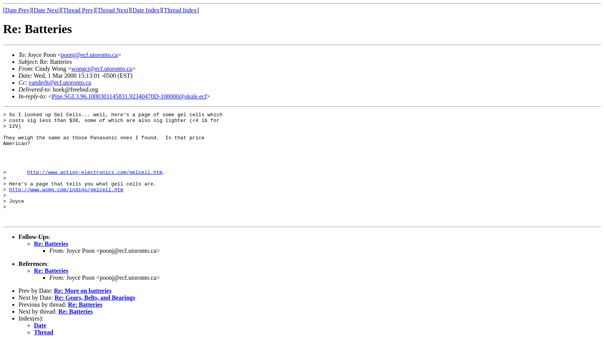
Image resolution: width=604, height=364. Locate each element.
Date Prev (17, 10)
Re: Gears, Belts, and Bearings (95, 320)
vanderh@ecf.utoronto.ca (60, 83)
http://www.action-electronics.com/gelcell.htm (95, 185)
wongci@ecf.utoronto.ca (102, 69)
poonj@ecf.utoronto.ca (89, 55)
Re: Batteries (51, 266)
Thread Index (180, 10)
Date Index (146, 10)
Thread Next (113, 10)
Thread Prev (78, 10)
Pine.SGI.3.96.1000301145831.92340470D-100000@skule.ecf (129, 96)
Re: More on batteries (83, 313)
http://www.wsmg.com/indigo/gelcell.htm (66, 205)
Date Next (46, 10)
